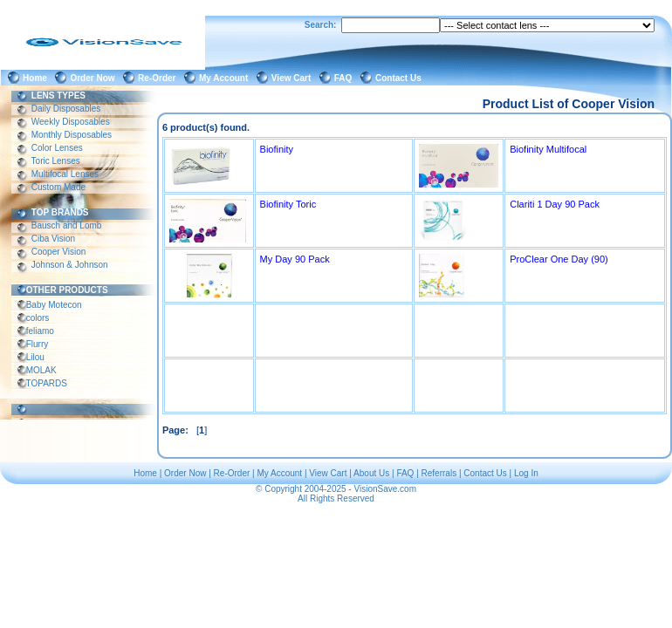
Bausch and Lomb (66, 225)
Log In (526, 473)
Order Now (95, 78)
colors (38, 318)
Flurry (37, 344)
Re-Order (159, 78)
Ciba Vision (53, 239)
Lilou (35, 357)
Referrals (439, 473)
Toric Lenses (56, 161)
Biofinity (277, 149)
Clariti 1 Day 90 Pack (555, 204)
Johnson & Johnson (69, 265)
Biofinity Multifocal (548, 149)
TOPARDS (47, 383)
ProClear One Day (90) (559, 259)
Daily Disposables (66, 109)
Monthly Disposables (72, 135)
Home (37, 78)
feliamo (40, 331)
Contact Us (401, 78)
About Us (371, 473)
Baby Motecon (54, 305)
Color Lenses (57, 148)
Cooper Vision (58, 252)
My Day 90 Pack (295, 259)
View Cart (294, 78)
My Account (226, 78)
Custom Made (58, 187)
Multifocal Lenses (65, 174)
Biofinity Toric (288, 204)
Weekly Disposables (70, 122)
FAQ (346, 78)
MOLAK (41, 370)
